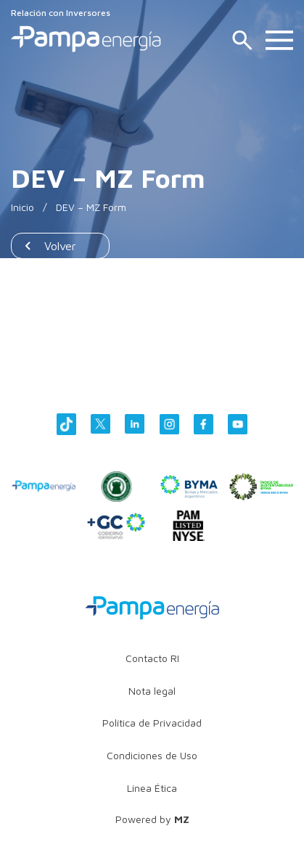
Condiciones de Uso (152, 755)
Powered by (152, 819)
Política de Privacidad (152, 723)
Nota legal (152, 691)
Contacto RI (152, 658)
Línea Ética (152, 788)
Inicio (22, 207)
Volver (60, 246)
